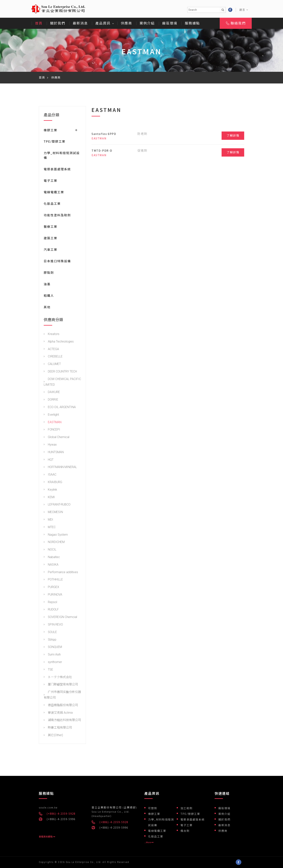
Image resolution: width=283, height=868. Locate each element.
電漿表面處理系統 (57, 170)
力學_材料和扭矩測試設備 (161, 822)
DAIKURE (52, 393)
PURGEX (51, 588)
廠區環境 (170, 23)
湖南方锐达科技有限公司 (62, 721)
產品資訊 (103, 23)
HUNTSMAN (54, 453)
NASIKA (51, 565)
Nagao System (56, 535)
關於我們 (58, 23)
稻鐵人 (49, 296)
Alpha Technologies (59, 342)
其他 (47, 308)
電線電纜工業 (54, 193)
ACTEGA (51, 350)
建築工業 (50, 239)
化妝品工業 (52, 204)
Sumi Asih (52, 655)
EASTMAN (53, 423)
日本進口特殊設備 (57, 262)
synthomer (53, 663)
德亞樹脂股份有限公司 (61, 706)
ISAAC (50, 475)
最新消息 (80, 23)
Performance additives (61, 573)
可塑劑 (153, 808)
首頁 (39, 23)
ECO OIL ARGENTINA (60, 408)
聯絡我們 (236, 23)
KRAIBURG (53, 483)
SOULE (50, 633)
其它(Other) (53, 736)
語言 (244, 10)
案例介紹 (147, 23)
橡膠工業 (154, 814)
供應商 (126, 23)
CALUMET (52, 365)
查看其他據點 (47, 837)
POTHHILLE (53, 580)
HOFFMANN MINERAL (60, 468)
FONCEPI (52, 430)
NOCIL (50, 550)
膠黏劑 (49, 273)
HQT (49, 460)
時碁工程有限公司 (58, 728)
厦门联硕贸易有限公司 (61, 685)
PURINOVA (53, 595)
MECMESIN (53, 513)
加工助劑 (187, 808)
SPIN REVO (53, 625)
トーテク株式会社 (58, 678)
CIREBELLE (53, 357)
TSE (48, 670)
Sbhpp (50, 640)
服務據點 (192, 23)
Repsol (50, 603)
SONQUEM (53, 648)
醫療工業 (50, 227)
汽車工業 (50, 250)
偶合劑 (185, 831)
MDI (48, 520)
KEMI (49, 498)
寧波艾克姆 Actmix (58, 713)
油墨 (47, 285)
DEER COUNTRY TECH (60, 372)
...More (149, 842)
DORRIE (51, 400)
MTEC (50, 528)
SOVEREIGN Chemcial (60, 618)
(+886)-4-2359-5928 (61, 814)
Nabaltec (52, 558)
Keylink (50, 490)
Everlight (51, 415)
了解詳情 (233, 136)
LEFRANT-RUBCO (57, 505)
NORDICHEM (54, 543)
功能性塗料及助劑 (57, 216)
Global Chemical (57, 438)
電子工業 (50, 181)
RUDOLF (51, 610)
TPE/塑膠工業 (55, 142)
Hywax (50, 445)
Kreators (52, 335)
